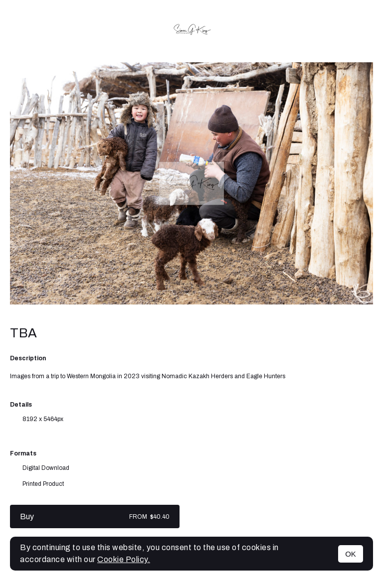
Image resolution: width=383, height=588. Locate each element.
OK (351, 554)
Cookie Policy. (124, 559)
